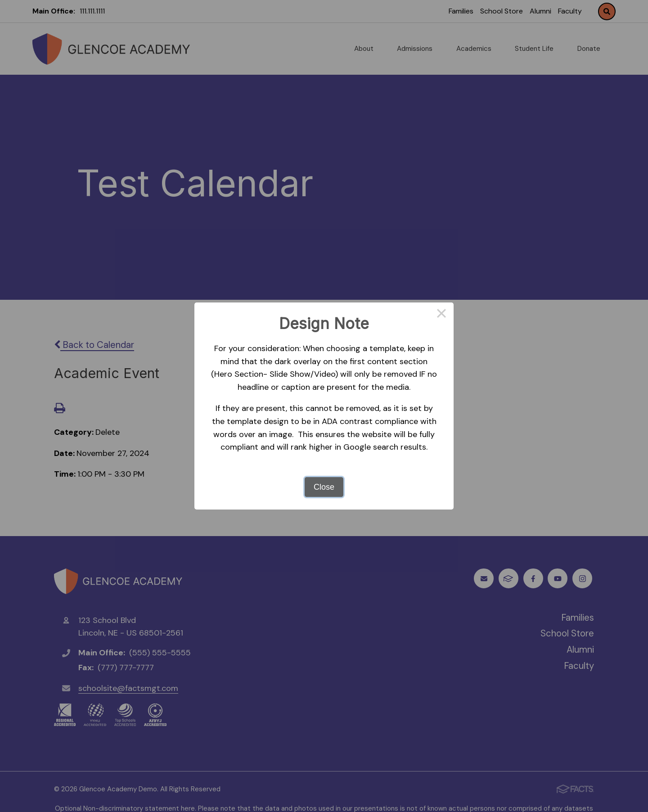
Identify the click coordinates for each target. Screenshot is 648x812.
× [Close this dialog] (441, 315)
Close (324, 487)
